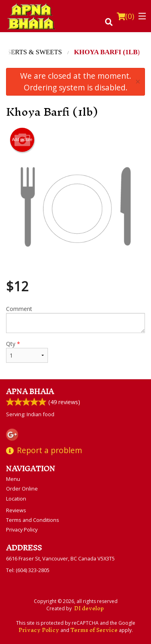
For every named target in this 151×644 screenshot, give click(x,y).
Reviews (16, 510)
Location (16, 499)
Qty (27, 351)
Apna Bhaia (30, 392)
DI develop (89, 608)
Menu (13, 479)
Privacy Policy (22, 530)
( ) (125, 16)
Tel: (28, 570)
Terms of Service (94, 630)
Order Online (22, 489)
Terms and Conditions (33, 520)
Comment (75, 319)
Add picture (22, 140)
